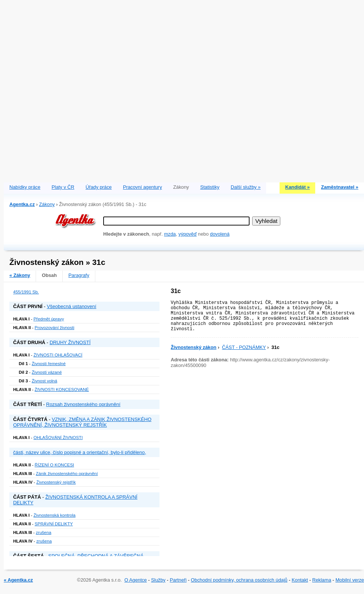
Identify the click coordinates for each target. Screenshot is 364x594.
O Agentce (135, 580)
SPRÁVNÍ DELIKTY (54, 524)
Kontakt (300, 580)
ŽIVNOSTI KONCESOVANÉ (62, 389)
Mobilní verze (350, 580)
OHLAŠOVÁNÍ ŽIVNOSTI (58, 438)
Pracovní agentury (143, 187)
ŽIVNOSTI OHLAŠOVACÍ (58, 355)
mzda (170, 234)
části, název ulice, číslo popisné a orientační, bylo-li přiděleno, (80, 452)
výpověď (188, 234)
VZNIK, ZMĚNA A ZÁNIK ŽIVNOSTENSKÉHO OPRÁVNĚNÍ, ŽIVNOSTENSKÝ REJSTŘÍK (82, 422)
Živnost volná (45, 381)
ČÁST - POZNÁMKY (244, 347)
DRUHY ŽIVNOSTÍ (70, 342)
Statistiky (210, 187)
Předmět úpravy (49, 319)
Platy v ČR (63, 187)
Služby (158, 580)
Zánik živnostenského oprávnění (67, 474)
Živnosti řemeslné (49, 364)
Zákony (47, 204)
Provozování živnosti (54, 328)
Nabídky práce (25, 187)
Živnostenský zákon (194, 347)
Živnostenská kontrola (54, 515)
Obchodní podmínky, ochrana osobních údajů (239, 580)
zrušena (44, 532)
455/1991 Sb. (26, 292)
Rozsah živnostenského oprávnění (83, 404)
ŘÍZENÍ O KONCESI (54, 465)
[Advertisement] (89, 89)
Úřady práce (99, 187)
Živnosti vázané (47, 372)
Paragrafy (79, 275)
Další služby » (246, 187)
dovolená (220, 234)
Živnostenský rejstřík (56, 482)
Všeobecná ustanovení (72, 306)
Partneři (178, 580)
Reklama (322, 580)
